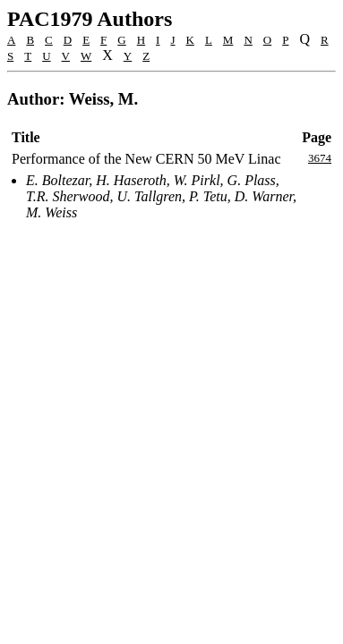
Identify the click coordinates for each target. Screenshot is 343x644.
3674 (320, 158)
